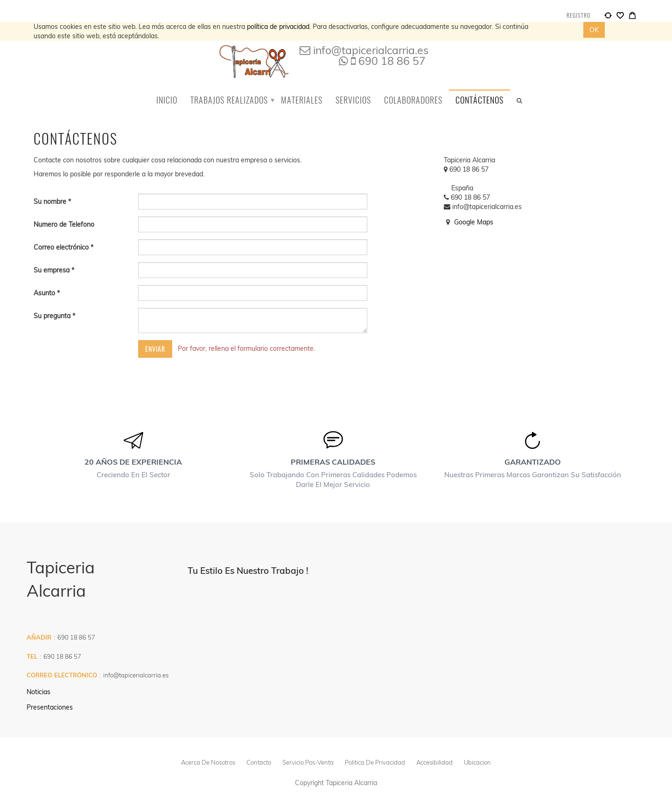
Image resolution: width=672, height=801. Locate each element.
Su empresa (52, 270)
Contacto (259, 762)
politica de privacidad (375, 762)
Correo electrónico (62, 247)
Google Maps (474, 222)
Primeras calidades (333, 462)
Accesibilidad (434, 762)
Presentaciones (50, 707)
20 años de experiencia (133, 462)
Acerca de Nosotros (208, 762)
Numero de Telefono (64, 224)
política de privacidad (278, 27)
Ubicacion (477, 762)
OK (594, 30)
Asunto (45, 293)
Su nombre (51, 202)
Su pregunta (53, 316)
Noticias (38, 692)
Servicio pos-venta (308, 762)
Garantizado (533, 462)
